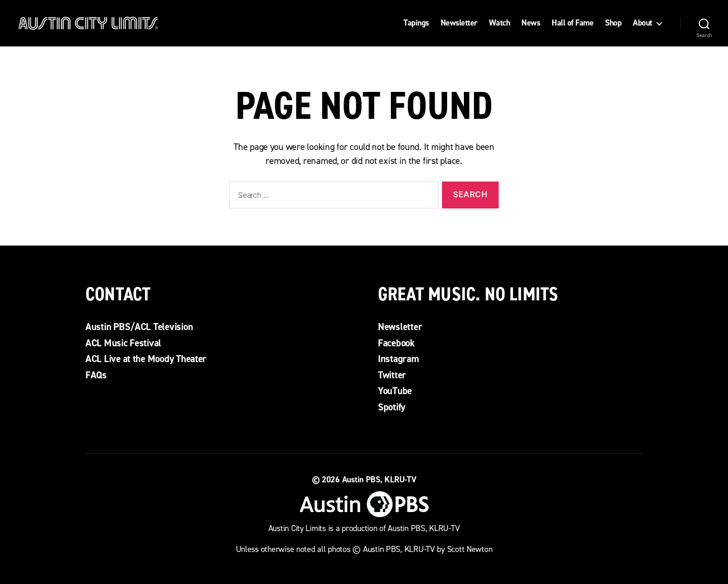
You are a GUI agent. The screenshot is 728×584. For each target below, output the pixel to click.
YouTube (395, 391)
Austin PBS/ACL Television (139, 327)
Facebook (396, 343)
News (531, 23)
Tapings (416, 23)
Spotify (392, 407)
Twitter (392, 375)
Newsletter (459, 23)
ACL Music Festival (123, 343)
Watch (500, 23)
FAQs (96, 375)
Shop (613, 23)
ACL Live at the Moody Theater (146, 359)
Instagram (399, 359)
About (643, 23)
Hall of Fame (572, 23)
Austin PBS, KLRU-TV (379, 480)
